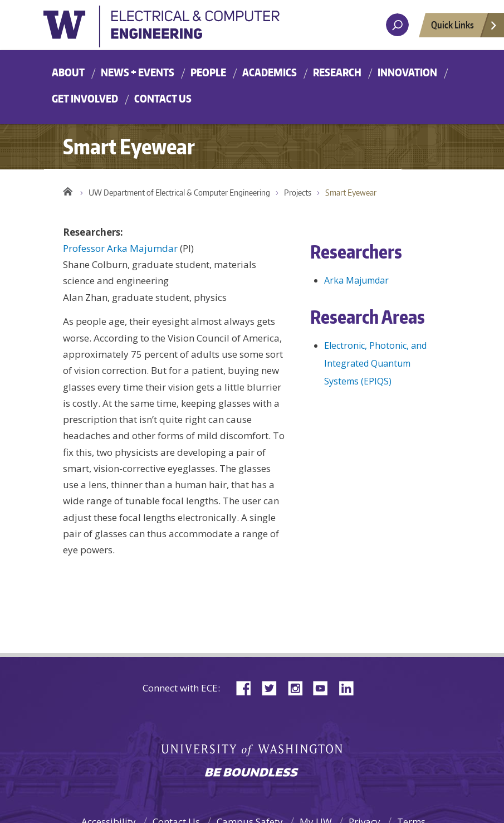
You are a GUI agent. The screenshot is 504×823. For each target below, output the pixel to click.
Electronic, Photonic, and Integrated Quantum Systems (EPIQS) (375, 363)
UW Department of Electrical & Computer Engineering (179, 193)
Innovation (407, 72)
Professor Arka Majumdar (120, 248)
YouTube (325, 687)
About (68, 72)
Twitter (273, 687)
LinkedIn (350, 687)
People (208, 72)
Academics (270, 72)
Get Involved (85, 98)
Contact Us (163, 98)
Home (68, 190)
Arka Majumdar (356, 280)
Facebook (248, 687)
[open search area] (397, 25)
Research (337, 72)
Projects (298, 193)
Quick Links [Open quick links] (464, 28)
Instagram (299, 687)
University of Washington (166, 30)
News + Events (138, 72)
